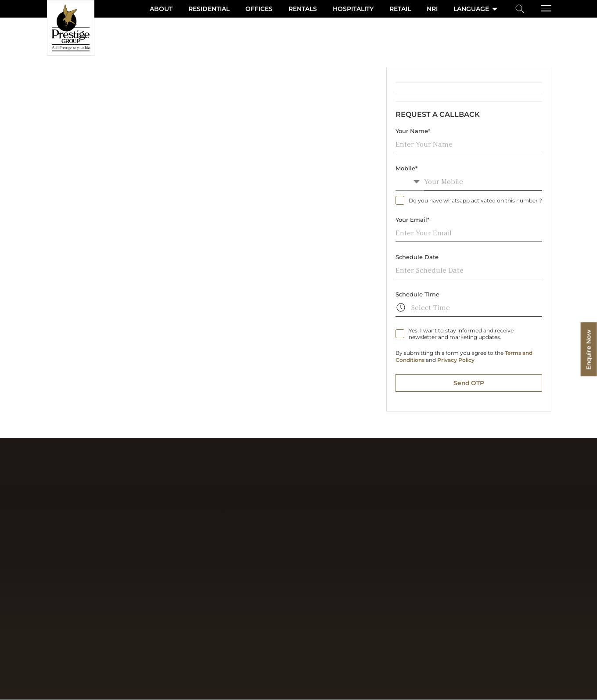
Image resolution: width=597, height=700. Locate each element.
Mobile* (406, 168)
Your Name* (413, 131)
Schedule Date (417, 257)
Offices (259, 9)
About (161, 9)
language (476, 9)
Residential (209, 9)
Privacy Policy (456, 360)
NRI (432, 9)
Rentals (303, 9)
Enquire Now (588, 350)
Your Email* (412, 220)
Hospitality (353, 9)
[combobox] (410, 182)
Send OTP (469, 383)
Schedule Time (417, 294)
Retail (400, 9)
